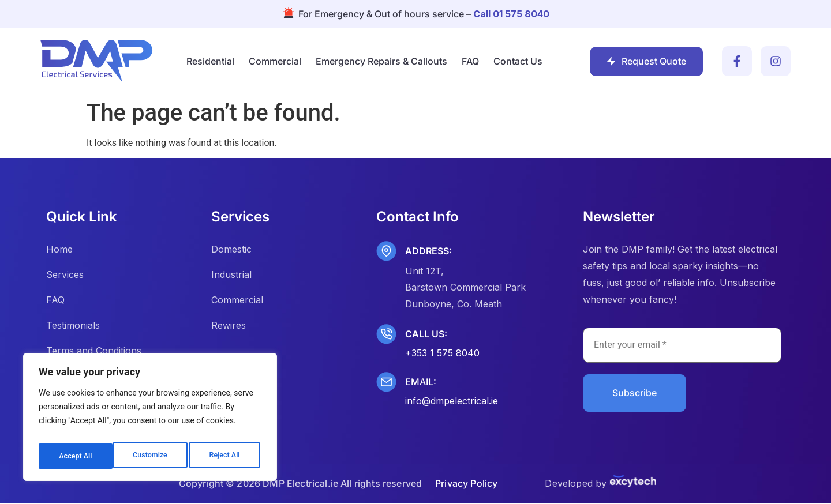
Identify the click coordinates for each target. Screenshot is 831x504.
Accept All (226, 456)
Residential (210, 61)
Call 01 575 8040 (511, 14)
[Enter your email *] (682, 345)
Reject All (151, 456)
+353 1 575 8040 (442, 353)
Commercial (275, 61)
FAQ (470, 61)
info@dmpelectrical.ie (452, 401)
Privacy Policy (466, 484)
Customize (75, 456)
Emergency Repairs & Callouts (381, 61)
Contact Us (518, 61)
